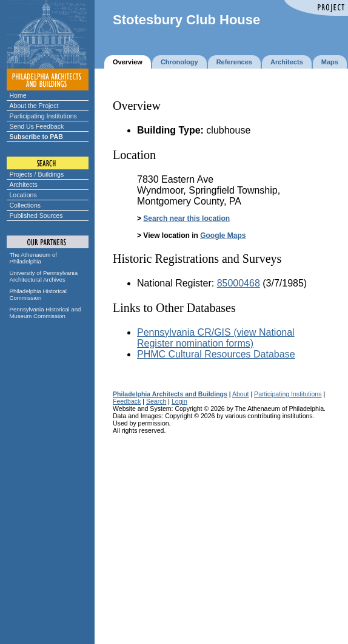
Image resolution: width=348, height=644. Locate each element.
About (241, 394)
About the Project (34, 106)
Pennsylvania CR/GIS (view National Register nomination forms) (216, 338)
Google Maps (223, 236)
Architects (24, 185)
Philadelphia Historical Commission (38, 294)
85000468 (239, 283)
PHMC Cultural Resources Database (216, 354)
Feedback (127, 401)
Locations (23, 195)
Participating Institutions (43, 116)
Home (18, 95)
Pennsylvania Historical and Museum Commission (45, 313)
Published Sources (36, 215)
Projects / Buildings (37, 174)
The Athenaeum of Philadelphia (33, 258)
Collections (25, 205)
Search (156, 401)
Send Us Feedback (37, 126)
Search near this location (186, 219)
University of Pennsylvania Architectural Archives (44, 276)
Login (179, 401)
